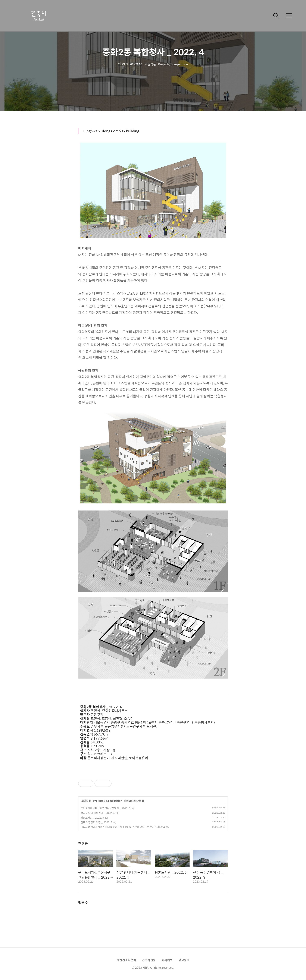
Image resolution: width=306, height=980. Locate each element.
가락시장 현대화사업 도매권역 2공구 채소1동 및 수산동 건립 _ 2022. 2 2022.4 (123, 827)
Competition (114, 801)
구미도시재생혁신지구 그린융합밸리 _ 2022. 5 (105, 808)
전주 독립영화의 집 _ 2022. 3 (96, 822)
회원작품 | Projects (92, 801)
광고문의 (184, 960)
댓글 (83, 902)
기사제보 (167, 960)
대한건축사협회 (126, 960)
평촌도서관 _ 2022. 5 (92, 818)
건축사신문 (149, 960)
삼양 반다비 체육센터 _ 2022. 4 (98, 813)
